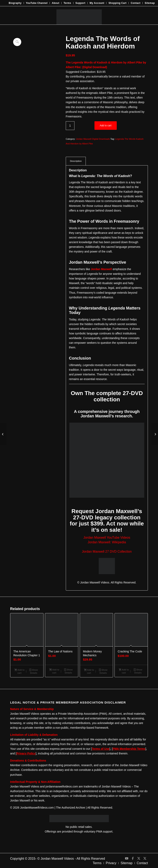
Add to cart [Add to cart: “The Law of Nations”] (54, 671)
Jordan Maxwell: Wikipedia (107, 542)
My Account (97, 3)
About (56, 3)
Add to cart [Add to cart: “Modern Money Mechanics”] (89, 671)
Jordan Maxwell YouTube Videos (107, 538)
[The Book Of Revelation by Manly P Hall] (3, 434)
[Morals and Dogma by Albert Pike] (155, 434)
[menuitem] (15, 3)
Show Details (34, 671)
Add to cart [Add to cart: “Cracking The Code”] (124, 671)
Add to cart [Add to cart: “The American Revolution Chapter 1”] (19, 671)
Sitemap (150, 3)
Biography (15, 3)
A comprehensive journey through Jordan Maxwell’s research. (107, 414)
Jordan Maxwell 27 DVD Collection (107, 552)
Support (80, 3)
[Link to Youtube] (127, 858)
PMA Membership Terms (129, 749)
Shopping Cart (117, 3)
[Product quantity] (70, 126)
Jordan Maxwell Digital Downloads (93, 139)
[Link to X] (139, 858)
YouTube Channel (37, 3)
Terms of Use (101, 749)
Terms (67, 3)
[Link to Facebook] (133, 858)
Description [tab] (76, 161)
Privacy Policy (26, 753)
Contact (136, 3)
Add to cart (106, 126)
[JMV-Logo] (79, 15)
